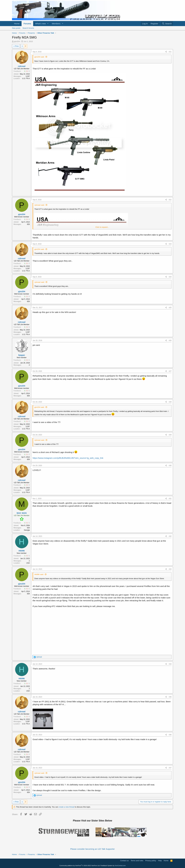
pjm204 (17, 41)
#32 (170, 536)
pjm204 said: (39, 57)
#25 (170, 308)
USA (28, 563)
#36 (170, 735)
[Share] (166, 52)
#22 (170, 200)
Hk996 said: (39, 574)
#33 (170, 569)
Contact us (124, 861)
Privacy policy (151, 861)
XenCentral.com (120, 866)
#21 (170, 52)
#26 (170, 340)
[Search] (167, 24)
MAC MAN (22, 513)
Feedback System (106, 866)
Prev (17, 46)
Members (56, 24)
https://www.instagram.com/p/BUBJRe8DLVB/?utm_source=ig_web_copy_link (68, 458)
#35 (170, 697)
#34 (170, 664)
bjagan (22, 355)
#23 (170, 244)
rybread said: (39, 205)
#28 (170, 402)
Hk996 (22, 551)
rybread (22, 66)
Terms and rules (137, 861)
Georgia (27, 530)
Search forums (28, 28)
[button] (48, 24)
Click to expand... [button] (102, 227)
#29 (170, 435)
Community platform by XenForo (80, 866)
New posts (16, 28)
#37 (170, 768)
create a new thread (67, 807)
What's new (40, 24)
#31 (170, 499)
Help (160, 861)
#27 (170, 371)
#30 (170, 466)
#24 (170, 277)
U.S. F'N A (26, 78)
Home (17, 24)
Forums (27, 24)
